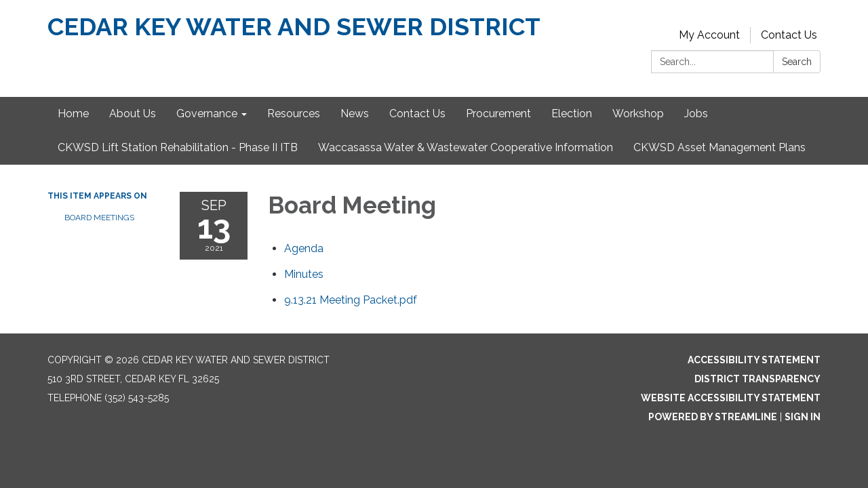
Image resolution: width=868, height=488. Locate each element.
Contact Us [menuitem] (417, 114)
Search (797, 62)
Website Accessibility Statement (731, 398)
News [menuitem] (355, 114)
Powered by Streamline (713, 417)
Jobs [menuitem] (696, 114)
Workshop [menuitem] (638, 114)
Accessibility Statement (754, 360)
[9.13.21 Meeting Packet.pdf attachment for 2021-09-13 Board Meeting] (351, 300)
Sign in (803, 417)
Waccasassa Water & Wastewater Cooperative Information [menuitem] (466, 147)
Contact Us (789, 35)
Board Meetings (99, 218)
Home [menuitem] (73, 114)
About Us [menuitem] (133, 114)
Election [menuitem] (572, 114)
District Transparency (757, 379)
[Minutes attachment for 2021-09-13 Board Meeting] (304, 274)
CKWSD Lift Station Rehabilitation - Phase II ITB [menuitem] (178, 147)
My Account (709, 35)
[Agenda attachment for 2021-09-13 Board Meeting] (304, 248)
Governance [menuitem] (207, 114)
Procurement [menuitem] (498, 114)
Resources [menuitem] (294, 114)
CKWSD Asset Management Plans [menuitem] (719, 147)
